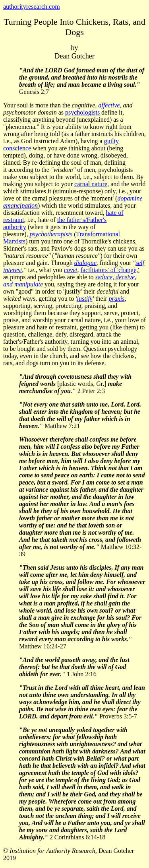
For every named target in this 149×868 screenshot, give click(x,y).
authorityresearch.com (32, 7)
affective (109, 105)
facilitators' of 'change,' (110, 270)
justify (85, 299)
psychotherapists (51, 234)
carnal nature (91, 184)
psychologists (82, 112)
